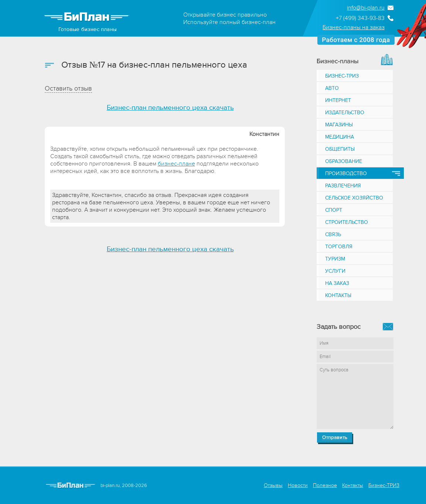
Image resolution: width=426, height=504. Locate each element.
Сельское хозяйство (354, 198)
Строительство (347, 222)
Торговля (339, 247)
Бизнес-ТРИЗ (342, 76)
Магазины (339, 125)
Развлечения (343, 186)
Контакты (338, 295)
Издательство (345, 113)
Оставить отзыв (68, 88)
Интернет (338, 100)
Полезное (325, 485)
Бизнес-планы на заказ (354, 27)
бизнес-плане (176, 164)
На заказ (337, 283)
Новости (298, 485)
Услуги (335, 271)
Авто (332, 88)
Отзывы (273, 485)
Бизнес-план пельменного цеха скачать (170, 108)
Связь (333, 234)
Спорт (334, 210)
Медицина (340, 137)
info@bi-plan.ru (366, 8)
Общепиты (340, 149)
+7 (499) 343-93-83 (360, 18)
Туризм (335, 259)
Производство (346, 173)
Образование (344, 161)
